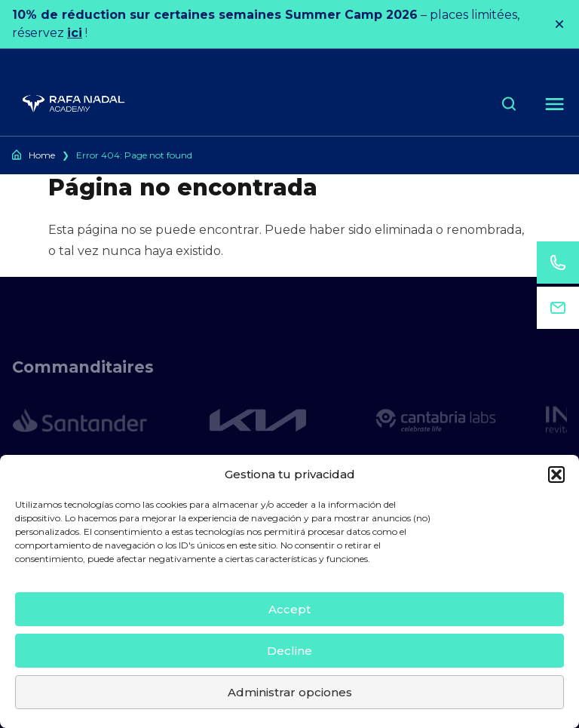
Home (42, 155)
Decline (289, 651)
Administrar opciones (290, 692)
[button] (556, 475)
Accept (289, 609)
